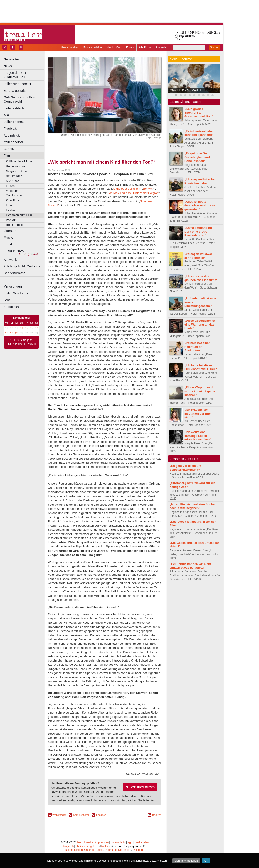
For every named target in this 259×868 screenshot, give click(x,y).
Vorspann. (13, 191)
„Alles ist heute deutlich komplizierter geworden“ (200, 205)
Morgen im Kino (92, 47)
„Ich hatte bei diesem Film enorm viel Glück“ (201, 367)
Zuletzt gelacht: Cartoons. (22, 266)
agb (130, 842)
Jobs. (7, 300)
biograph (68, 846)
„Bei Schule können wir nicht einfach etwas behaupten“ (190, 566)
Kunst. (8, 244)
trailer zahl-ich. (14, 108)
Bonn (80, 850)
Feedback (102, 815)
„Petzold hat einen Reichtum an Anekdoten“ (197, 347)
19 (12, 333)
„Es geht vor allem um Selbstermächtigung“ (185, 468)
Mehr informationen (186, 861)
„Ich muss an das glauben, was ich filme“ (201, 278)
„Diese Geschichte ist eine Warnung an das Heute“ (200, 325)
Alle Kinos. (13, 181)
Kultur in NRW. (14, 251)
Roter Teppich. (16, 225)
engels (91, 846)
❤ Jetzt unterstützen (140, 787)
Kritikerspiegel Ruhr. (19, 161)
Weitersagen (59, 815)
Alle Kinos (145, 47)
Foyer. (10, 205)
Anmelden (162, 47)
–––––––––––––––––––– (22, 280)
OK (206, 861)
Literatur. (10, 231)
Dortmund (111, 850)
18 (7, 333)
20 (17, 333)
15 (27, 328)
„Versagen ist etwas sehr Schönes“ (199, 256)
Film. (7, 156)
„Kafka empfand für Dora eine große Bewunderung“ (198, 232)
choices (80, 846)
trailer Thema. (14, 122)
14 (22, 328)
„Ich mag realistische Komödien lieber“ (199, 181)
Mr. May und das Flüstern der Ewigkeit (134, 193)
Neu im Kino (114, 47)
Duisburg (138, 850)
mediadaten (142, 842)
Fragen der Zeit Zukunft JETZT (25, 75)
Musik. (8, 237)
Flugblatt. (10, 129)
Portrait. (11, 220)
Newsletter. (12, 59)
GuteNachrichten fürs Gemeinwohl (19, 99)
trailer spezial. (14, 142)
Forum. (11, 186)
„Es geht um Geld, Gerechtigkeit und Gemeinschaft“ (197, 157)
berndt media (85, 842)
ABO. (7, 115)
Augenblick (12, 135)
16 (32, 328)
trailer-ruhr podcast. (18, 84)
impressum (102, 842)
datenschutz (118, 842)
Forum (130, 47)
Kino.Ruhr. (13, 200)
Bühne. (9, 149)
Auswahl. (10, 260)
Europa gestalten (16, 91)
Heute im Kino (69, 47)
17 (37, 328)
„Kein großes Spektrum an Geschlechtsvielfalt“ (199, 113)
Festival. (11, 210)
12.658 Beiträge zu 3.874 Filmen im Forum (22, 342)
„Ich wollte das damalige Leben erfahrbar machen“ (198, 436)
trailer (105, 846)
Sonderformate (14, 273)
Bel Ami (148, 189)
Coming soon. (15, 195)
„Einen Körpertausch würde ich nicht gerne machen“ (200, 391)
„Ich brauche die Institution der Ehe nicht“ (197, 414)
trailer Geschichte (16, 293)
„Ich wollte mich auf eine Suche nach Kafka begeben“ (192, 506)
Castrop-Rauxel (94, 850)
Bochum (70, 850)
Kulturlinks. (12, 307)
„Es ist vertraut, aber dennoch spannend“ (199, 133)
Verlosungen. (13, 286)
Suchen (215, 47)
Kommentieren (81, 815)
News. (8, 66)
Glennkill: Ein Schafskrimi (185, 90)
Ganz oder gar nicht (126, 189)
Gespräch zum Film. (19, 215)
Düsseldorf (125, 850)
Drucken (157, 815)
